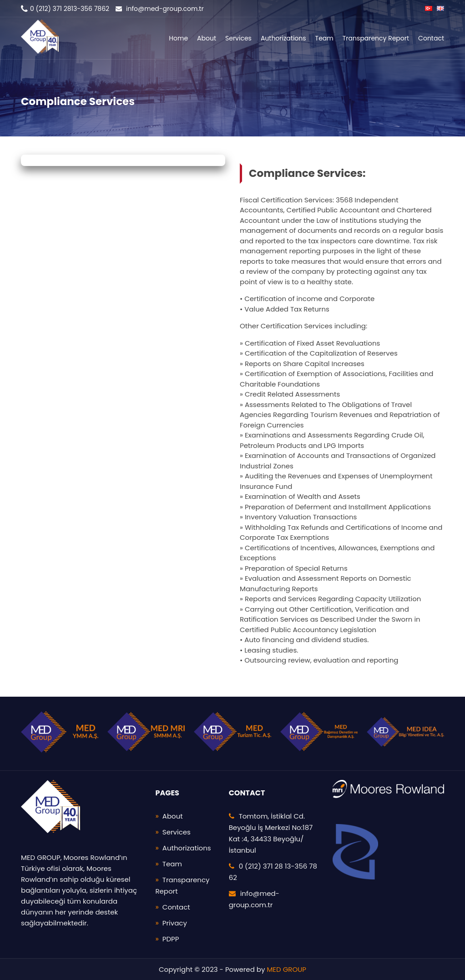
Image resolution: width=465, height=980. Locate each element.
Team (324, 38)
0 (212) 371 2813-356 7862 (65, 9)
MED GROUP (286, 969)
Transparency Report (376, 38)
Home (178, 38)
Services (238, 38)
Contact (431, 38)
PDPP (171, 939)
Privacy (175, 923)
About (207, 38)
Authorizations (283, 38)
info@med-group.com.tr (159, 9)
